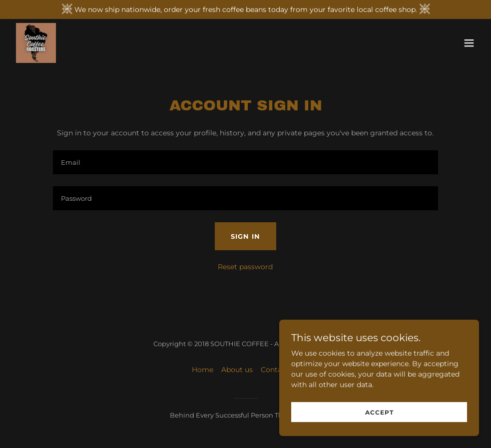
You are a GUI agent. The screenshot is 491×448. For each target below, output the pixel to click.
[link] (36, 43)
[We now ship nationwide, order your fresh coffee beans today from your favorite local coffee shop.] (245, 9)
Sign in (245, 236)
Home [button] (203, 370)
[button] (469, 43)
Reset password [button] (245, 267)
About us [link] (237, 370)
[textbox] (245, 162)
